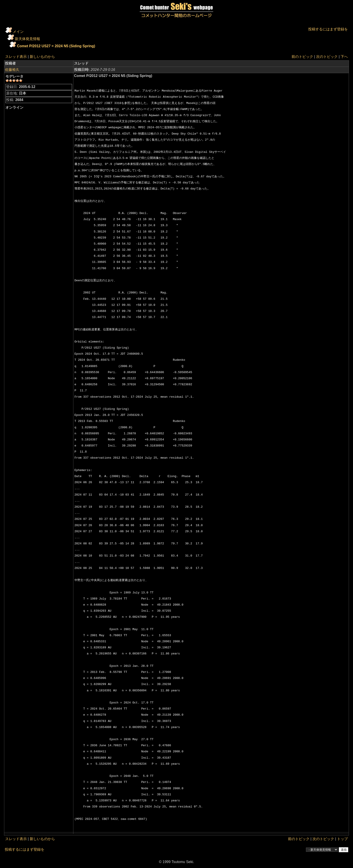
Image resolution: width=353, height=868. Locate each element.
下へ (344, 57)
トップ (342, 839)
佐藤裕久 (12, 70)
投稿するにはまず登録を (328, 29)
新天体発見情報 (27, 39)
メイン (18, 32)
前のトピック (302, 57)
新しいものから (42, 57)
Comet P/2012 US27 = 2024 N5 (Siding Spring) (56, 46)
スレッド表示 (16, 57)
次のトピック (327, 57)
